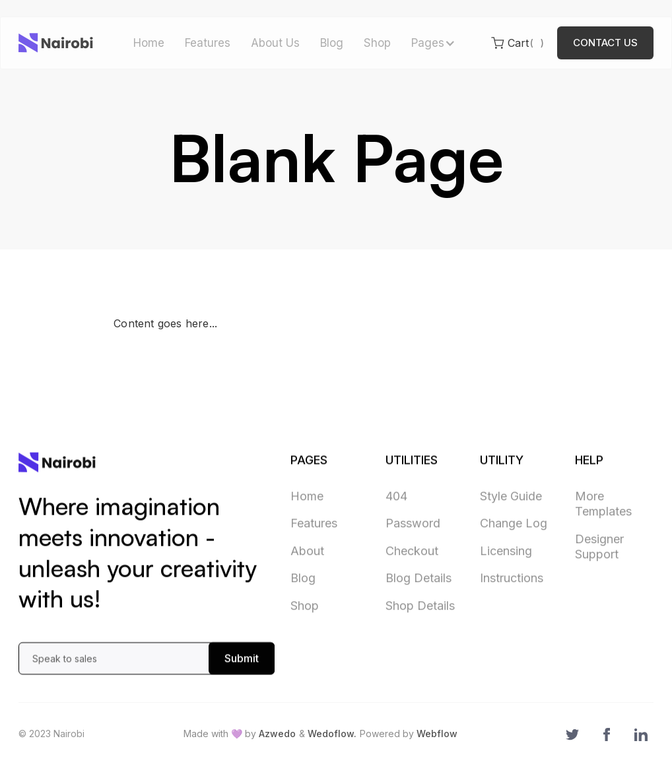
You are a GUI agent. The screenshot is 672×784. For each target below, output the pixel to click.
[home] (56, 43)
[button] (432, 43)
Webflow (437, 734)
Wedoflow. (332, 734)
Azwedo (277, 734)
